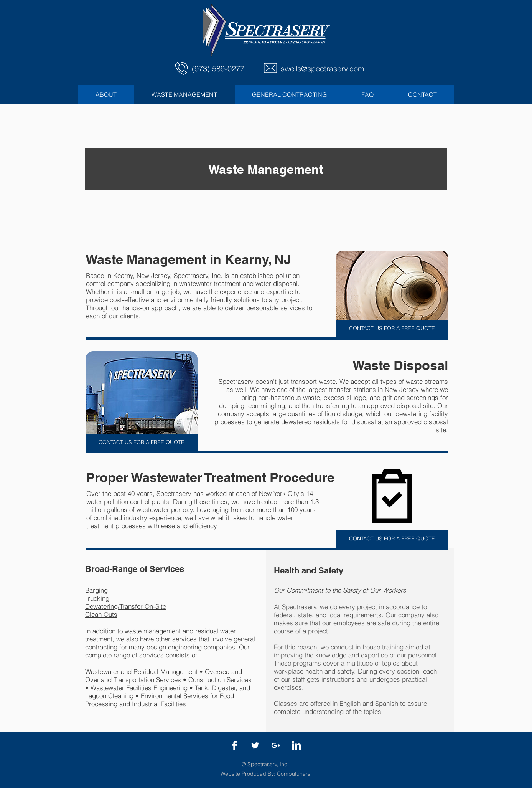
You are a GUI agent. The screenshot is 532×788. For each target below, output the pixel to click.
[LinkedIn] (296, 745)
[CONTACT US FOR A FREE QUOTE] (392, 329)
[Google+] (276, 745)
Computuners (294, 774)
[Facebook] (234, 745)
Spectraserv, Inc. (268, 764)
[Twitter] (255, 745)
